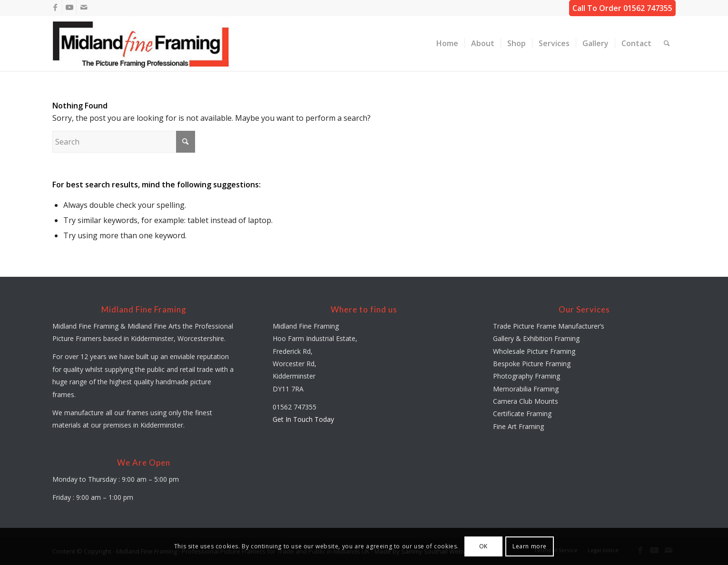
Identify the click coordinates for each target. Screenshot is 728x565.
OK (483, 546)
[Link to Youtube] (69, 7)
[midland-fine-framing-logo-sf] (141, 44)
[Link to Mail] (84, 7)
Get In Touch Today (303, 419)
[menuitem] (447, 44)
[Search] (667, 44)
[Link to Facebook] (55, 7)
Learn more (530, 546)
